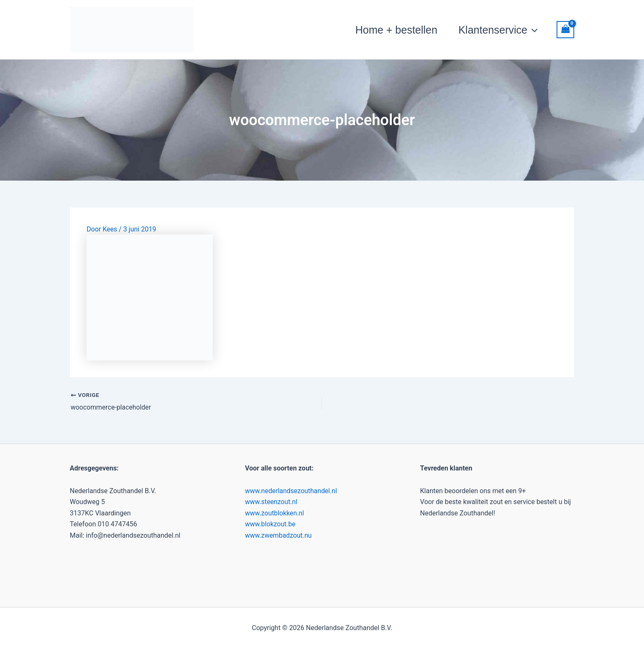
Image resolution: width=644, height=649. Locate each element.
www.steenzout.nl (272, 502)
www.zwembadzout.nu (279, 535)
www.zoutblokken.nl (275, 513)
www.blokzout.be (271, 524)
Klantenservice (498, 30)
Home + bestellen (396, 30)
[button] (532, 30)
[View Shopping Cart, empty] (565, 30)
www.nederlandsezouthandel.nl (292, 490)
